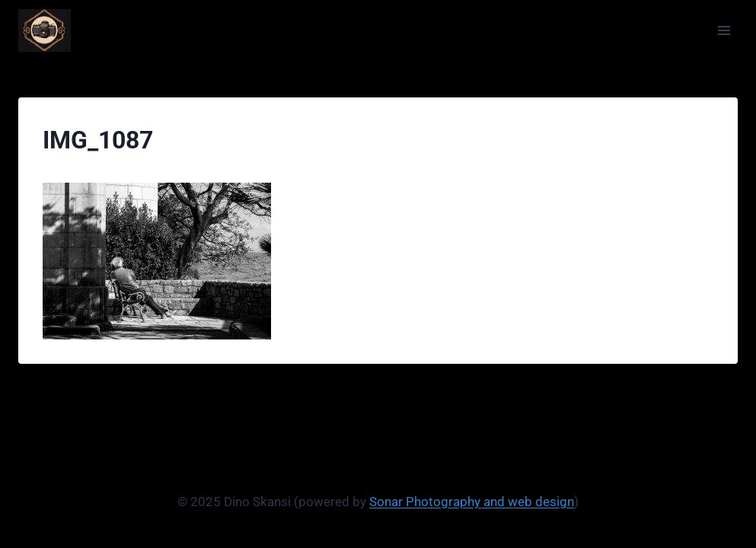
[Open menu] (724, 30)
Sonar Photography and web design (472, 502)
